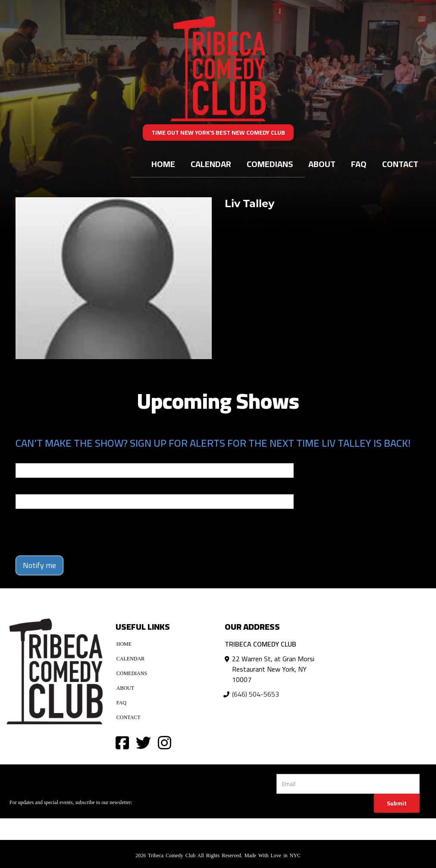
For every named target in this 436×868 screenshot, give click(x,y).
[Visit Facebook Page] (122, 742)
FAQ (359, 164)
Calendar (211, 164)
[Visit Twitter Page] (143, 742)
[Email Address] (348, 784)
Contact (400, 164)
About (322, 164)
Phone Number (36, 488)
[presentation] (66, 528)
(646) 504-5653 (256, 694)
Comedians (270, 164)
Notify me (39, 565)
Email (23, 457)
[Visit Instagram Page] (165, 742)
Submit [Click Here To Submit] (397, 803)
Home (163, 164)
